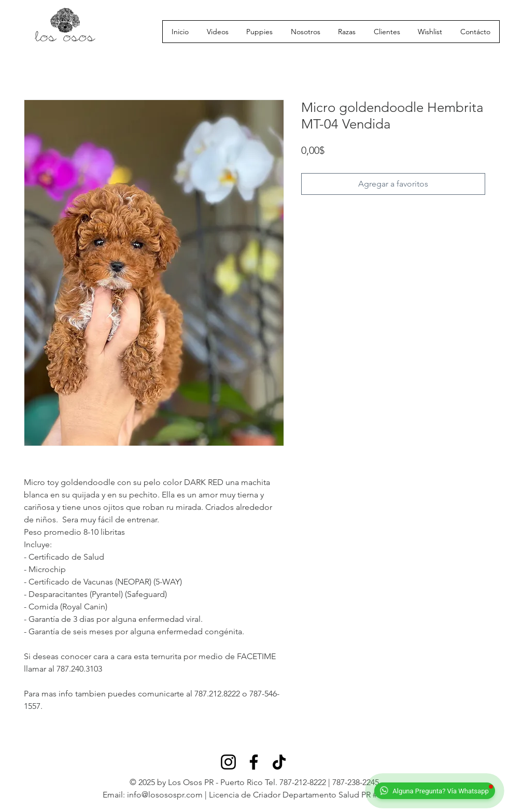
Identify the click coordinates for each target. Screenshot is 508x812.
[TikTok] (279, 762)
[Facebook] (254, 762)
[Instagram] (228, 762)
